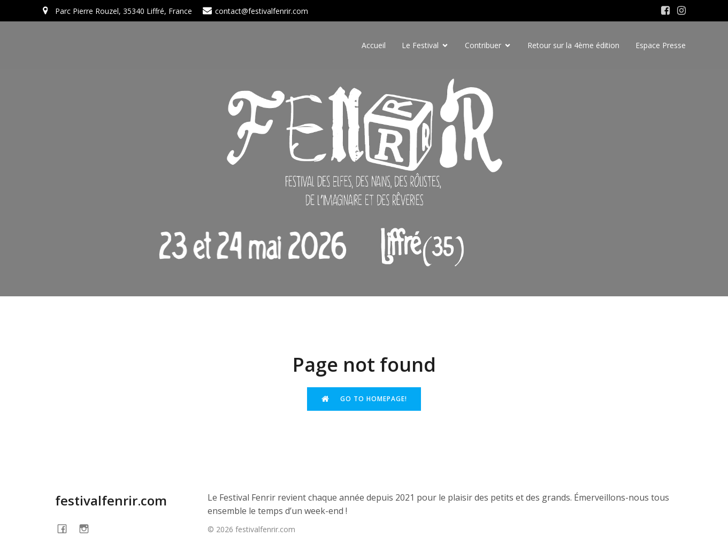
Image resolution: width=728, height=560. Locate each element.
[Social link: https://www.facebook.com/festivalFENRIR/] (665, 11)
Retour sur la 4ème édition (573, 46)
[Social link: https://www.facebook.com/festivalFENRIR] (66, 529)
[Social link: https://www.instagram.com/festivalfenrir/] (681, 11)
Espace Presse (661, 46)
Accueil (374, 46)
